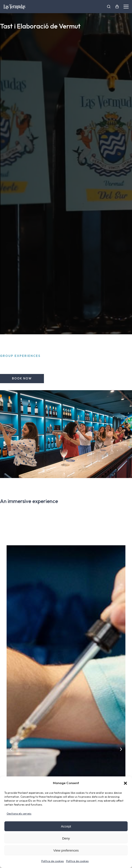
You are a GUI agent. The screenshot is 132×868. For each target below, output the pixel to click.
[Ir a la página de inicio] (14, 7)
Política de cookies (53, 861)
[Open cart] (117, 7)
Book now (22, 378)
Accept (66, 826)
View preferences (66, 850)
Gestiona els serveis (19, 814)
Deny (66, 838)
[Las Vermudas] (109, 7)
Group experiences (20, 356)
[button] (125, 783)
